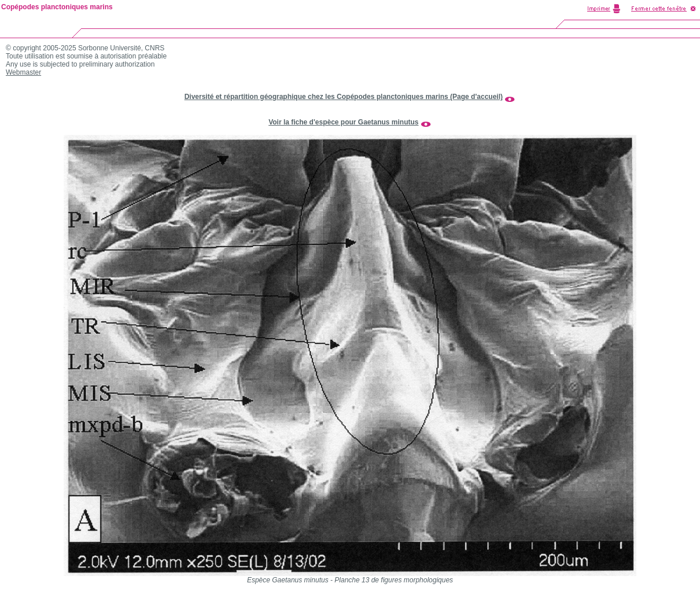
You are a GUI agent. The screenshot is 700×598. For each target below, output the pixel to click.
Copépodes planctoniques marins (57, 7)
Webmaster (23, 72)
